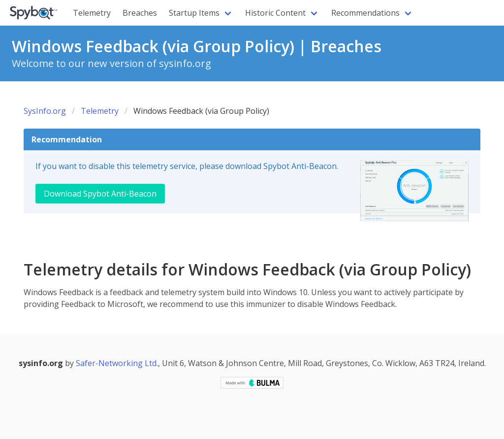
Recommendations (365, 13)
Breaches (140, 13)
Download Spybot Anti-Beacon (100, 194)
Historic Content (275, 13)
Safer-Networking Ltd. (117, 363)
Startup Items (194, 13)
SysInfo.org (45, 111)
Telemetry (92, 13)
